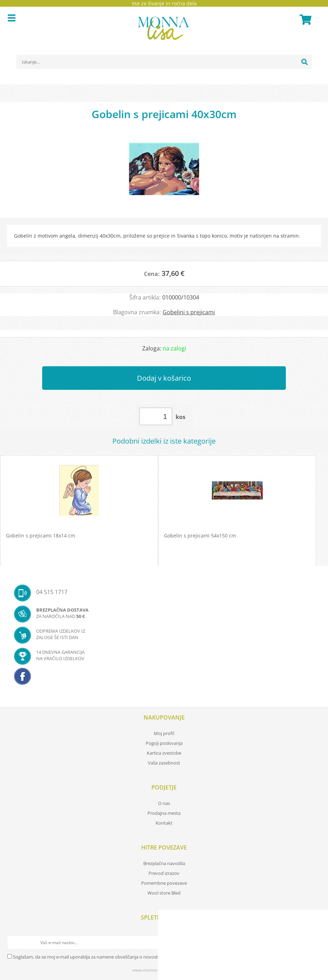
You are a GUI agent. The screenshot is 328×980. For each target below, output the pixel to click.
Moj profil (164, 733)
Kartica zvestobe (164, 753)
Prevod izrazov (164, 873)
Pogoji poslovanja (164, 743)
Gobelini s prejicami (189, 312)
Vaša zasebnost (164, 763)
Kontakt (164, 823)
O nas (164, 803)
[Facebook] (164, 678)
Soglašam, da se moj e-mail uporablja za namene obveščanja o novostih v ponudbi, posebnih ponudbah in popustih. (134, 957)
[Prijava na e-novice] (315, 942)
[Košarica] (304, 20)
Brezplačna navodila (164, 863)
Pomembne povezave (164, 883)
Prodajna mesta (164, 813)
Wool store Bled (164, 893)
